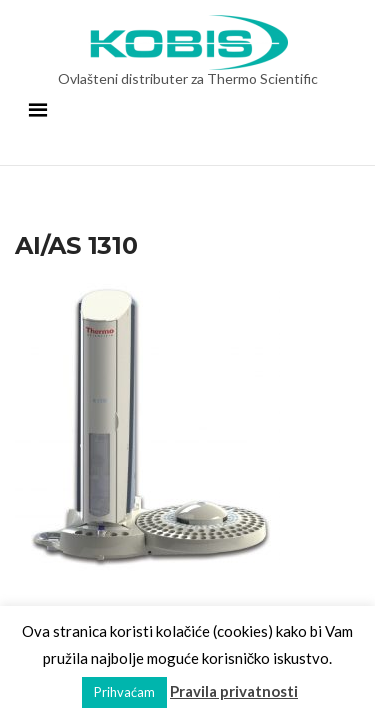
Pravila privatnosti (234, 691)
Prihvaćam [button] (124, 692)
